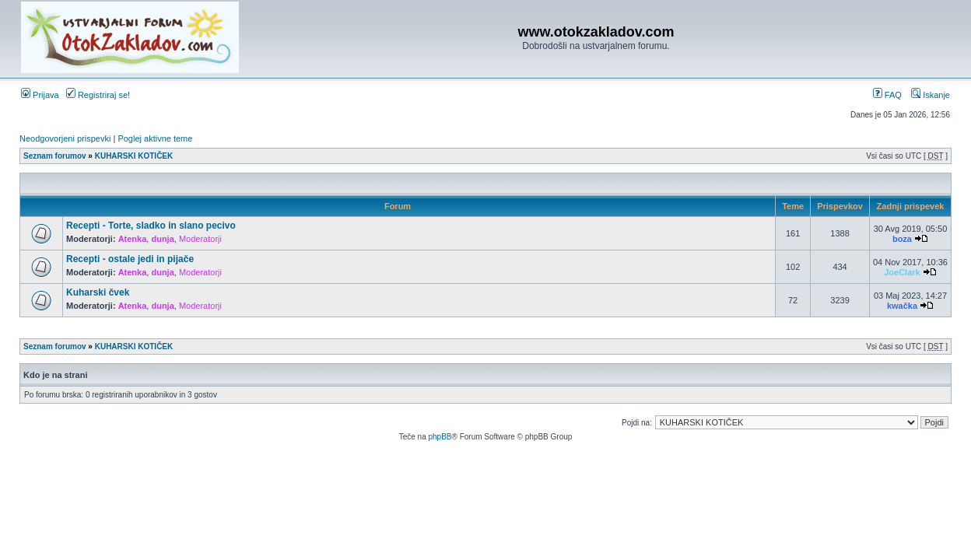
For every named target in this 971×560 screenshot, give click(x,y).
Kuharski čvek (98, 292)
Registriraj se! (98, 95)
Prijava (40, 95)
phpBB (440, 437)
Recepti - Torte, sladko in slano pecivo (151, 226)
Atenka (133, 239)
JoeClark (902, 272)
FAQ (887, 95)
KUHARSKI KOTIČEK (134, 156)
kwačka (902, 306)
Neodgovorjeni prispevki (65, 138)
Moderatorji (200, 239)
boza (902, 239)
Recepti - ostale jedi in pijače (130, 259)
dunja (162, 239)
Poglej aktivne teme (155, 138)
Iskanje (931, 95)
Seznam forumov (55, 156)
